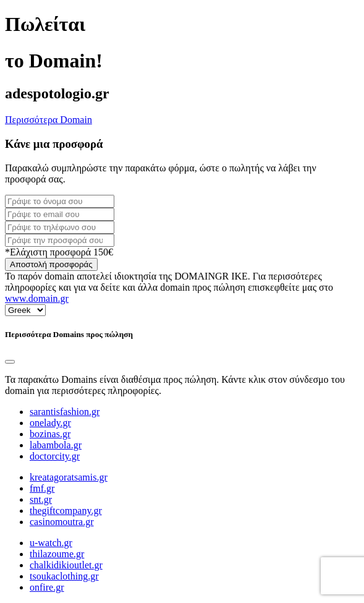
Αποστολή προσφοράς (51, 264)
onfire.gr (47, 587)
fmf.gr (42, 488)
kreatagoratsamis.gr (69, 477)
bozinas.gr (50, 434)
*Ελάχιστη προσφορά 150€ (59, 252)
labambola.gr (56, 445)
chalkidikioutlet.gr (66, 565)
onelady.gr (50, 423)
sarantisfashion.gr (65, 412)
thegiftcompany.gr (66, 511)
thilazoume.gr (57, 554)
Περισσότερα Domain (49, 120)
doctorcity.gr (55, 456)
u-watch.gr (51, 543)
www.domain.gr (37, 298)
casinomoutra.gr (62, 522)
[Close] (10, 362)
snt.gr (41, 499)
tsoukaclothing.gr (64, 576)
